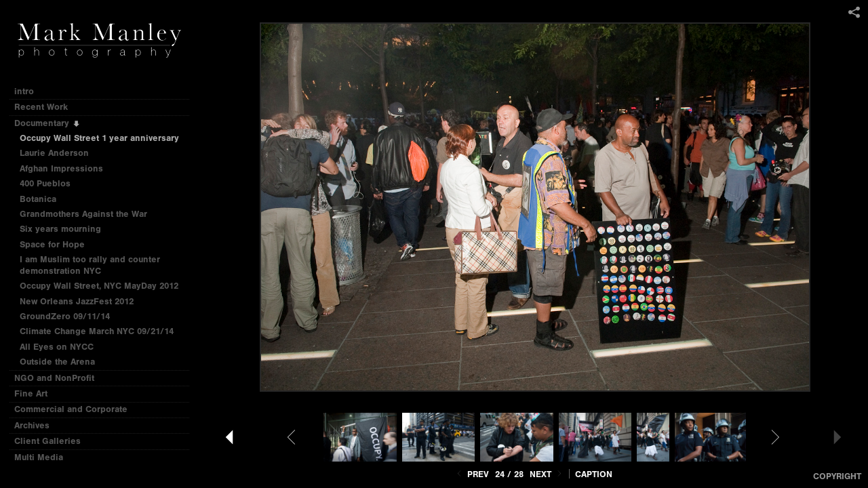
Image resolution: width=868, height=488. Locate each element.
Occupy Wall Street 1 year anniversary (99, 138)
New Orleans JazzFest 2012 (77, 301)
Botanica (38, 199)
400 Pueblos (45, 183)
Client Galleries (47, 441)
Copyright (837, 476)
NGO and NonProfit (60, 378)
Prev (472, 474)
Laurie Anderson (54, 153)
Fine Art (37, 393)
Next (547, 474)
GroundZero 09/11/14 (65, 316)
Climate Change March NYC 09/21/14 (97, 331)
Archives (38, 425)
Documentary (47, 123)
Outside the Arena (57, 362)
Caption (594, 474)
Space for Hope (52, 244)
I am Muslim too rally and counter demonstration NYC (90, 265)
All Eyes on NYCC (57, 347)
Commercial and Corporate (71, 409)
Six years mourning (60, 229)
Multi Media (44, 457)
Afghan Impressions (67, 168)
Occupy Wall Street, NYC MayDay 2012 (99, 286)
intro (24, 91)
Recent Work (47, 107)
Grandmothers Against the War (83, 214)
